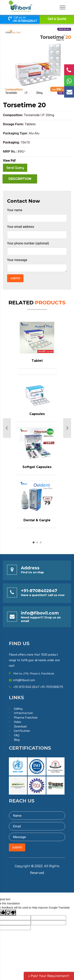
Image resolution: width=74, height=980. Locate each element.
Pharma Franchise (26, 718)
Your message (17, 260)
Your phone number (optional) (28, 243)
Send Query (15, 168)
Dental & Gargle (37, 520)
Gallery (18, 709)
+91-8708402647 (25, 21)
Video (17, 722)
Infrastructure (23, 713)
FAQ (17, 735)
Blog (17, 740)
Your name (15, 210)
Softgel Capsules (37, 467)
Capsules (37, 414)
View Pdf (9, 161)
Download (20, 726)
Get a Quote (57, 19)
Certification (22, 731)
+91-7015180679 (52, 687)
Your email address (21, 227)
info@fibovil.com (40, 613)
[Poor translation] (11, 913)
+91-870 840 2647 (26, 687)
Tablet (37, 361)
